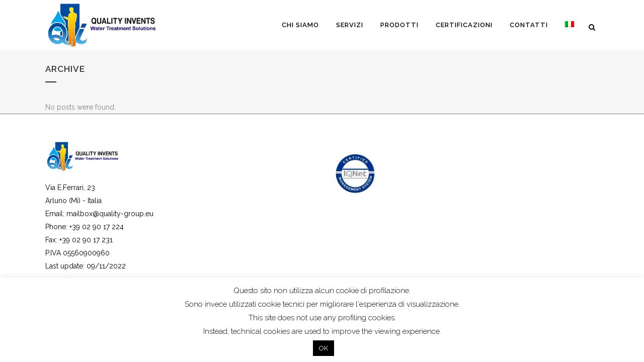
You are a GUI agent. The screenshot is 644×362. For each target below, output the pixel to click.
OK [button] (324, 348)
